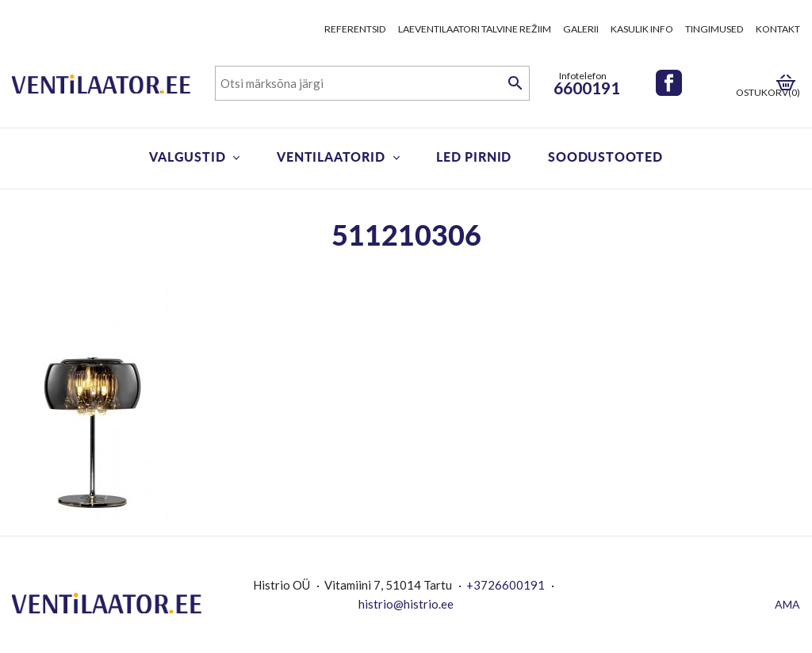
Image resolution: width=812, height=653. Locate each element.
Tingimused (714, 29)
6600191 (587, 88)
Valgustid (187, 157)
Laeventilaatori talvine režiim (475, 29)
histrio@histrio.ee (406, 604)
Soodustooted (605, 157)
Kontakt (778, 29)
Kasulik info (642, 29)
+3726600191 (506, 585)
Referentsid (355, 29)
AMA (787, 604)
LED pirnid (474, 157)
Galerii (581, 29)
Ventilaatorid (331, 157)
